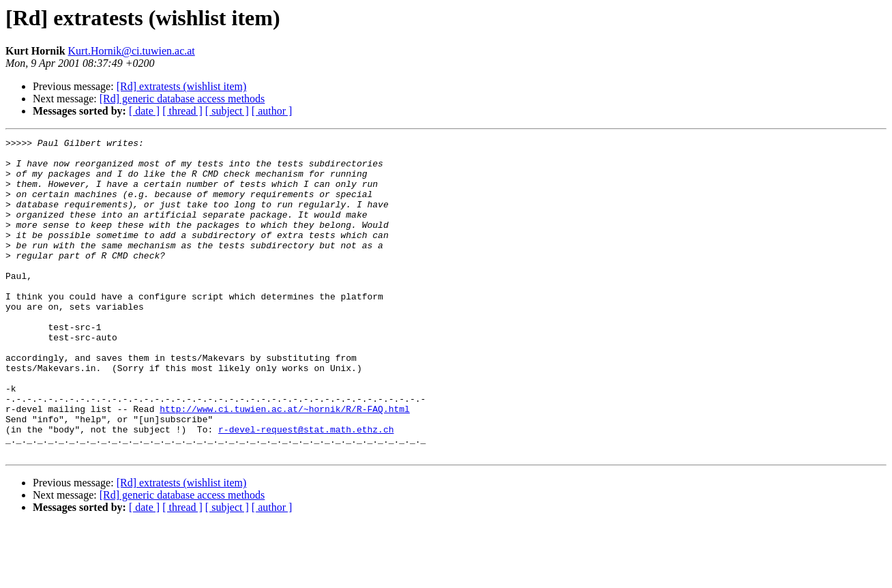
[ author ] (272, 111)
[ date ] (144, 111)
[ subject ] (227, 111)
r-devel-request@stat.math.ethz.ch (306, 488)
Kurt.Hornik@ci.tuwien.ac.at (132, 51)
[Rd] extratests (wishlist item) (182, 86)
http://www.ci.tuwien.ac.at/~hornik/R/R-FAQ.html (285, 464)
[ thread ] (182, 111)
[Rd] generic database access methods (182, 99)
